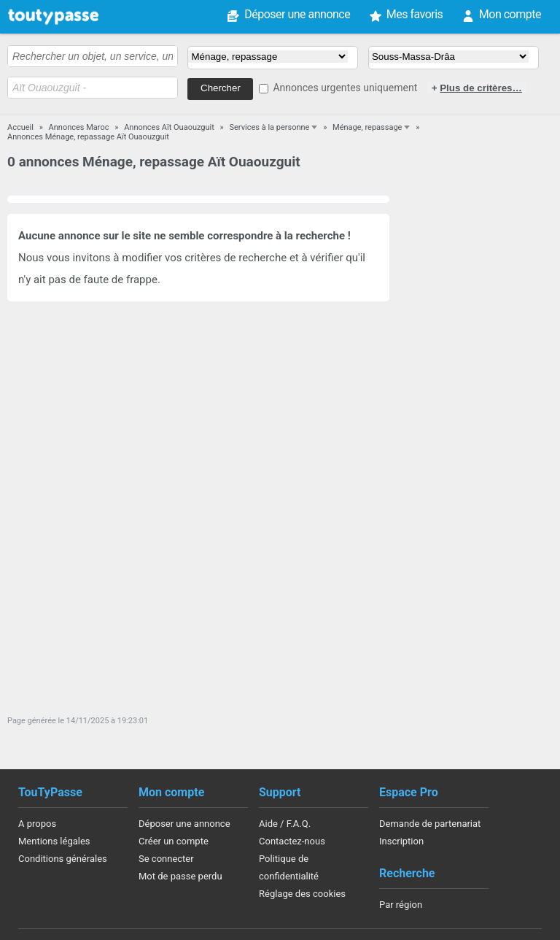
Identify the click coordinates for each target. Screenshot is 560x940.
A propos (37, 824)
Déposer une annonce (297, 14)
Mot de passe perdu (180, 876)
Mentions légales (54, 841)
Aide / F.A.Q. (285, 824)
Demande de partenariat (430, 824)
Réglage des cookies (302, 894)
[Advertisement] (477, 451)
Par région (401, 905)
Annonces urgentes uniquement (345, 88)
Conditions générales (63, 859)
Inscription (401, 841)
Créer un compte (174, 841)
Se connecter (166, 859)
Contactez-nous (292, 841)
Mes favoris (415, 14)
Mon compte (510, 14)
